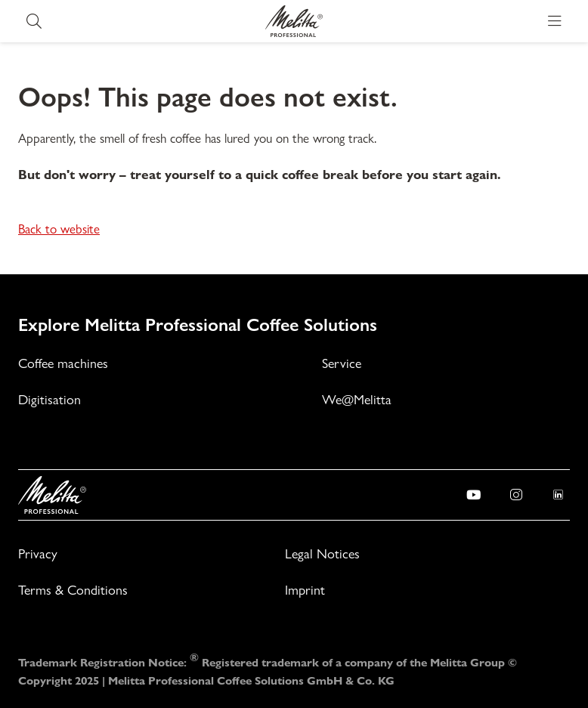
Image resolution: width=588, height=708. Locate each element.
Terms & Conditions (73, 590)
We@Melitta (357, 399)
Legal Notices (322, 553)
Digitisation (50, 399)
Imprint (305, 590)
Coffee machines (63, 363)
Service (342, 363)
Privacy (38, 553)
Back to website (59, 229)
